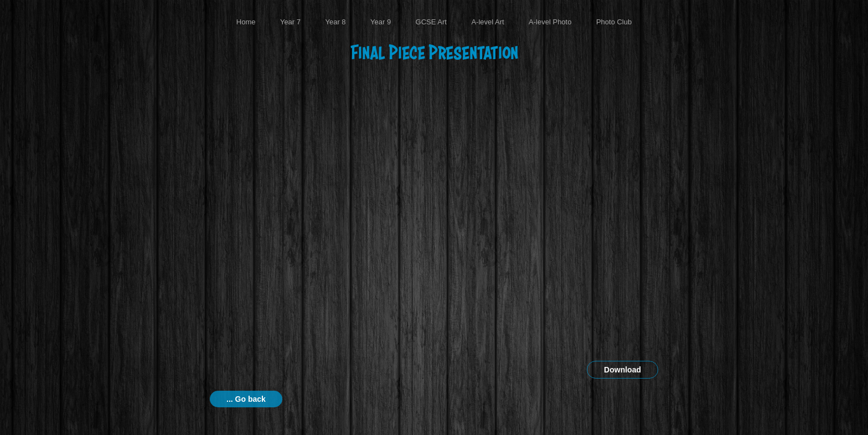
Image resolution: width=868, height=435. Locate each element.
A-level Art (487, 22)
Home (246, 22)
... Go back (246, 399)
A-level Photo (550, 22)
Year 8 (335, 22)
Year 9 (381, 22)
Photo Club (614, 22)
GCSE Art (431, 22)
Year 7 (290, 22)
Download (622, 370)
